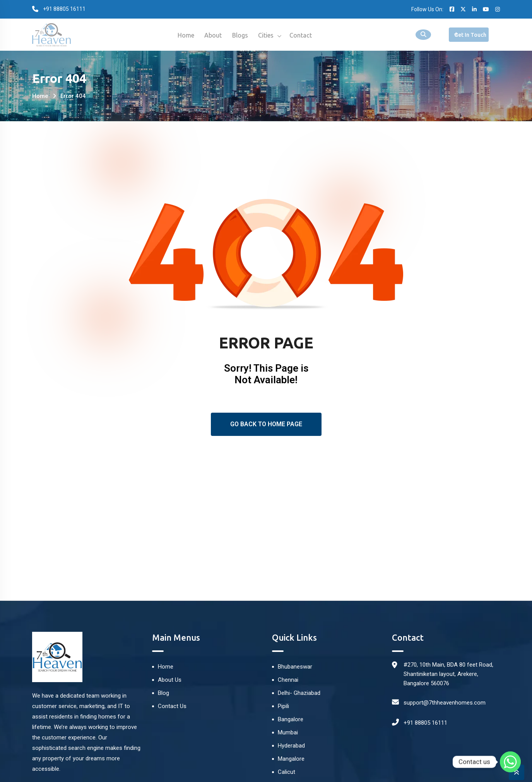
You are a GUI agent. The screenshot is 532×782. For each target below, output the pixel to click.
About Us (170, 680)
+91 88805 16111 (425, 723)
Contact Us (172, 706)
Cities (267, 35)
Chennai (288, 680)
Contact (304, 35)
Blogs (240, 35)
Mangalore (291, 759)
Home (183, 35)
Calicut (287, 772)
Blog (163, 693)
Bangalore (291, 719)
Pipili (283, 706)
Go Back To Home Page (266, 424)
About (212, 35)
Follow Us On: (427, 9)
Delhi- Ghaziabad (299, 693)
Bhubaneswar (295, 667)
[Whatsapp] (510, 762)
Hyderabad (291, 746)
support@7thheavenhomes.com (445, 703)
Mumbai (288, 732)
